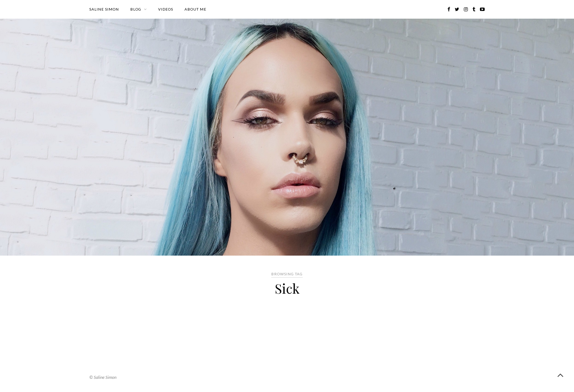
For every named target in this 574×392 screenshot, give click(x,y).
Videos (166, 9)
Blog (136, 9)
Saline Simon (104, 9)
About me (195, 9)
